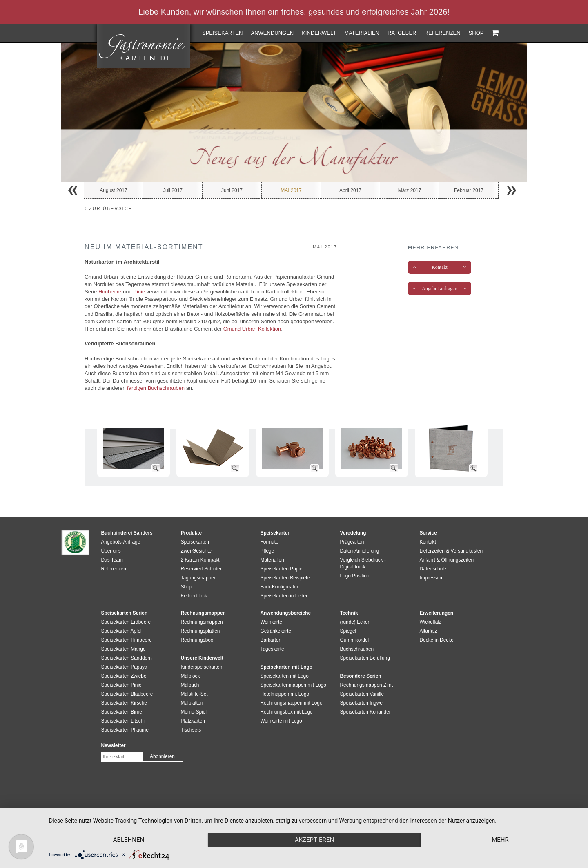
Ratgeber (402, 33)
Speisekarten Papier (282, 569)
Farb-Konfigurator (280, 587)
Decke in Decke (437, 640)
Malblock (190, 676)
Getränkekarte (276, 631)
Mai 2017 (291, 190)
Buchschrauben (357, 649)
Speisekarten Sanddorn (127, 658)
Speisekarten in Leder (284, 596)
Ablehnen (129, 840)
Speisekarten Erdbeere (126, 622)
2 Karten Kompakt (200, 560)
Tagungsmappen (199, 578)
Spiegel (348, 631)
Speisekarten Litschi (123, 721)
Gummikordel (355, 640)
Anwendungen (272, 33)
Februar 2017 (469, 190)
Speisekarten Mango (124, 649)
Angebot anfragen (440, 289)
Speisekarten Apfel (121, 631)
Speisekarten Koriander (365, 712)
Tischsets (191, 730)
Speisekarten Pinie (121, 685)
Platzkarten (193, 721)
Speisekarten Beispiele (285, 578)
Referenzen (443, 33)
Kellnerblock (194, 596)
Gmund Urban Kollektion (252, 329)
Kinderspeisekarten (202, 667)
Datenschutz (433, 569)
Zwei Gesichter (197, 551)
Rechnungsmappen (202, 622)
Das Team (112, 560)
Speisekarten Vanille (362, 694)
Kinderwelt (319, 33)
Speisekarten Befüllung (365, 658)
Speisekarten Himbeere (127, 640)
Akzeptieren (314, 840)
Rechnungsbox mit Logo (287, 712)
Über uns (111, 551)
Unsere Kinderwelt (202, 658)
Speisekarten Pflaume (125, 730)
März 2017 (410, 190)
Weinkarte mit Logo (281, 721)
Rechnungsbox (197, 640)
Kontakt (440, 267)
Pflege (267, 551)
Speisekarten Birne (122, 712)
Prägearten (352, 542)
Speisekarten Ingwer (362, 703)
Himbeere (109, 292)
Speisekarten (222, 33)
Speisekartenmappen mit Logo (293, 685)
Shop (476, 33)
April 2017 (350, 190)
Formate (269, 542)
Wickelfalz (431, 622)
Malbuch (190, 685)
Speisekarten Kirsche (124, 703)
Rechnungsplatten (200, 631)
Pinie (139, 292)
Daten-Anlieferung (360, 551)
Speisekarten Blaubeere (127, 694)
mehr (500, 840)
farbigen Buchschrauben (156, 388)
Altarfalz (429, 631)
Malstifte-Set (194, 694)
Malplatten (192, 703)
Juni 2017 (232, 190)
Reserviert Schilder (201, 569)
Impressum (432, 578)
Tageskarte (272, 649)
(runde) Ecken (355, 622)
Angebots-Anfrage (121, 542)
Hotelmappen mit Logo (285, 694)
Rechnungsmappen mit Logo (292, 703)
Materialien (362, 33)
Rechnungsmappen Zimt (367, 685)
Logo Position (355, 576)
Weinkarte (271, 622)
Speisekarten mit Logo (285, 676)
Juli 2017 (173, 190)
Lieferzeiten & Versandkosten (451, 551)
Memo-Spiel (194, 712)
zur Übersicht (110, 208)
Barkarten (271, 640)
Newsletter (114, 745)
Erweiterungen (437, 613)
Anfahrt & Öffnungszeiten (447, 560)
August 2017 (113, 190)
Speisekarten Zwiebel (125, 676)
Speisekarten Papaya (124, 667)
